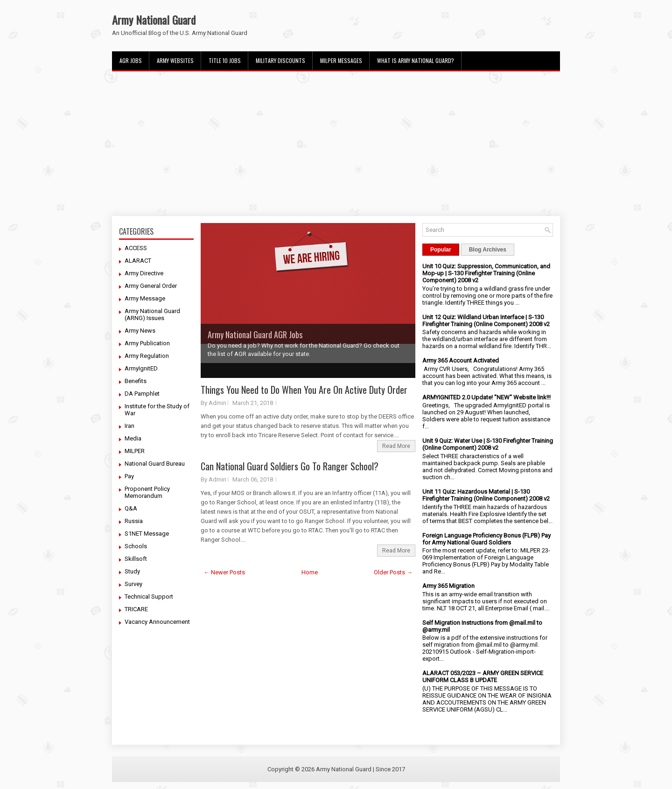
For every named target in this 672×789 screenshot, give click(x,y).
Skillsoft (136, 559)
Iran (129, 426)
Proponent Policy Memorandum (147, 492)
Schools (136, 546)
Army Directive (144, 273)
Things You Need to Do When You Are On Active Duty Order (304, 390)
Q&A (131, 508)
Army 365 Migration (448, 586)
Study (132, 571)
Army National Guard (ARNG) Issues (152, 314)
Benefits (136, 381)
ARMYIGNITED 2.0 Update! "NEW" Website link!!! (486, 397)
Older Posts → (393, 572)
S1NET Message (147, 534)
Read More (396, 446)
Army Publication (147, 343)
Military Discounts (280, 60)
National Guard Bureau (155, 464)
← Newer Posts (224, 572)
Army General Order (151, 286)
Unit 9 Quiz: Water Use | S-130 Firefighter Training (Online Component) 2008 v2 (488, 444)
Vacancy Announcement (157, 622)
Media (133, 438)
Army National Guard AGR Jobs (255, 335)
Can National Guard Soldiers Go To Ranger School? (290, 466)
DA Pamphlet (142, 394)
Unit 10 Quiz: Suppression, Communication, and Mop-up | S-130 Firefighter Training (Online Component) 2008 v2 (486, 273)
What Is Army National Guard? (416, 60)
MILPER (135, 451)
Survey (133, 584)
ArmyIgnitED (141, 368)
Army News (140, 331)
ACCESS (136, 248)
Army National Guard (154, 20)
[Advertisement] (336, 144)
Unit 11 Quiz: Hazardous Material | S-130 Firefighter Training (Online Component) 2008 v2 (486, 495)
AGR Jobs (131, 60)
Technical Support (149, 597)
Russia (134, 521)
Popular (441, 250)
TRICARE (136, 609)
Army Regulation (147, 356)
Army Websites (175, 60)
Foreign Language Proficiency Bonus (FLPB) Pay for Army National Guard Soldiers (486, 539)
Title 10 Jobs (225, 60)
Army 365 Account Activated (461, 360)
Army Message (145, 298)
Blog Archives (488, 250)
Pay (129, 476)
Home (310, 572)
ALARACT (138, 261)
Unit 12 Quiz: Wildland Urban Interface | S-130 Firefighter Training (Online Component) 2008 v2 (486, 321)
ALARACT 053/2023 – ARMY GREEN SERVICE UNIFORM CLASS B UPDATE (483, 677)
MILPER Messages (341, 60)
